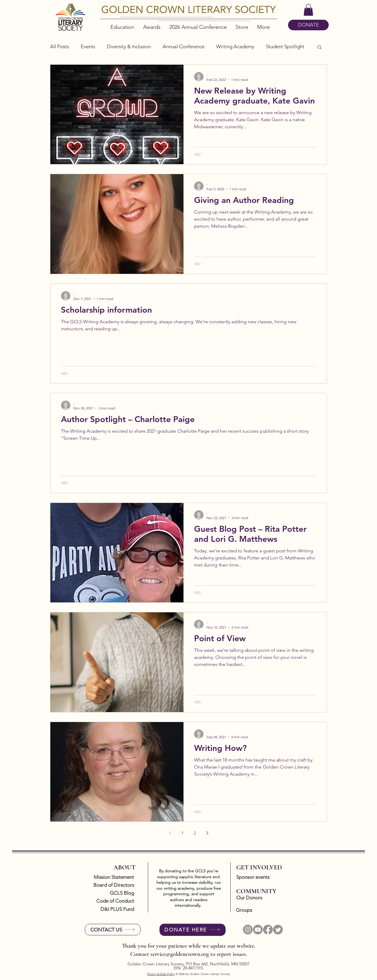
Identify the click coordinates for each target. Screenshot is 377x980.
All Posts (59, 46)
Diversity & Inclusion (129, 46)
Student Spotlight (285, 46)
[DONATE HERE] (192, 930)
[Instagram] (248, 930)
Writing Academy (235, 46)
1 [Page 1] (182, 833)
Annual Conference (183, 46)
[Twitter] (278, 930)
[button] (308, 10)
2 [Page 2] (195, 833)
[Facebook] (268, 930)
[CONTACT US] (113, 930)
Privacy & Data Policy (161, 974)
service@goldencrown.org (180, 954)
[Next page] (207, 833)
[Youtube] (258, 930)
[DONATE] (308, 25)
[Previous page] (170, 833)
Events (88, 46)
